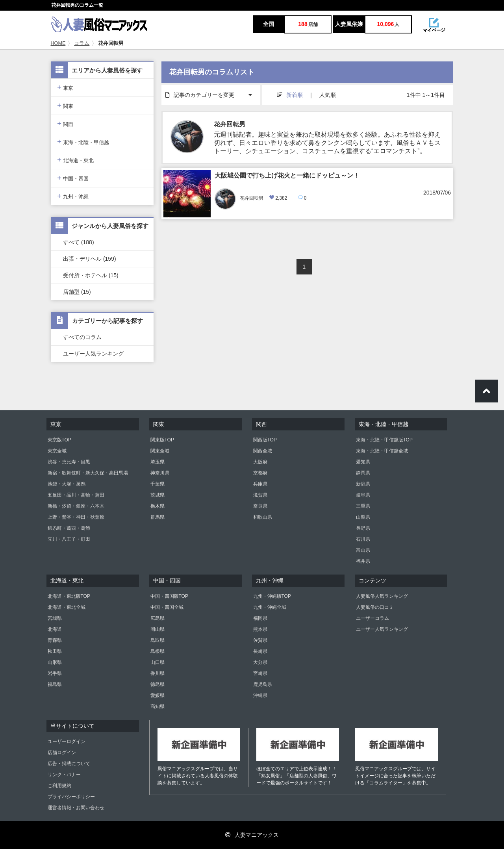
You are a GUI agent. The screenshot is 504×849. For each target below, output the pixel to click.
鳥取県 (157, 640)
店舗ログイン (62, 753)
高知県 (157, 706)
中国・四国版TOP (169, 596)
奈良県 (260, 506)
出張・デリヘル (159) (90, 259)
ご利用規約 (59, 786)
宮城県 (55, 618)
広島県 (157, 618)
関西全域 (263, 451)
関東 (65, 105)
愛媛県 (157, 695)
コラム (82, 43)
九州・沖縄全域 (270, 607)
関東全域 (160, 451)
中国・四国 (73, 178)
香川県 (157, 673)
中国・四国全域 (167, 607)
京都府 (260, 473)
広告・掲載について (69, 764)
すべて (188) (79, 242)
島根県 (157, 651)
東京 (65, 87)
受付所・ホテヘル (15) (91, 275)
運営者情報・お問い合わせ (76, 808)
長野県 (363, 528)
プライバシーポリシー (71, 797)
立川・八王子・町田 (69, 539)
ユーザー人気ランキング (93, 354)
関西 (65, 123)
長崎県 (260, 651)
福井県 (363, 561)
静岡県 (363, 473)
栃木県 (157, 506)
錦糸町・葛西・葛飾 (69, 528)
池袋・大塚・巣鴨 (67, 484)
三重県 (363, 506)
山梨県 (363, 517)
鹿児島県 (263, 684)
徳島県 (157, 684)
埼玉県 (157, 462)
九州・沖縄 (73, 196)
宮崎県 (260, 673)
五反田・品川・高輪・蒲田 (76, 495)
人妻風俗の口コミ (375, 607)
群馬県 (157, 517)
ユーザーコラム (372, 618)
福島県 (55, 684)
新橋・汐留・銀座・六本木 (76, 506)
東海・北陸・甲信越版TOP (384, 440)
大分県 (260, 662)
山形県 (55, 662)
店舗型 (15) (77, 292)
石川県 (363, 539)
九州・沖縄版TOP (272, 596)
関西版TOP (265, 440)
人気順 (328, 95)
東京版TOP (59, 440)
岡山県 (157, 629)
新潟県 (363, 484)
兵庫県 (260, 484)
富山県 (363, 550)
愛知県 (363, 462)
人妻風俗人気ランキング (382, 596)
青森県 (55, 640)
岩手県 (55, 673)
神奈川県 (160, 473)
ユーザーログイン (67, 741)
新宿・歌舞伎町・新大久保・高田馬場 (88, 473)
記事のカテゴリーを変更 (213, 92)
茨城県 (157, 495)
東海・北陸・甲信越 (83, 142)
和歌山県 (263, 517)
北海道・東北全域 (67, 607)
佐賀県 (260, 640)
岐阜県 (363, 495)
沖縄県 (260, 695)
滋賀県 (260, 495)
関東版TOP (162, 440)
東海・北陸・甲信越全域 (382, 451)
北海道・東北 (75, 160)
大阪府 (260, 462)
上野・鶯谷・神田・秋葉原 (76, 517)
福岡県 (260, 618)
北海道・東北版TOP (69, 596)
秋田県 (55, 651)
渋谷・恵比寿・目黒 (69, 462)
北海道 (55, 629)
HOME (58, 43)
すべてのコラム (82, 337)
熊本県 (260, 629)
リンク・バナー (64, 775)
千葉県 (157, 484)
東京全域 (57, 451)
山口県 (157, 662)
